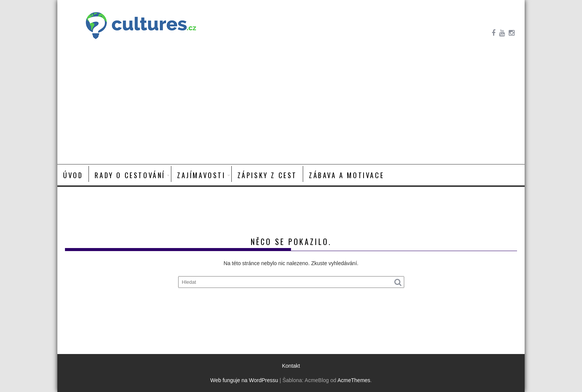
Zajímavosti (201, 175)
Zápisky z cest (267, 175)
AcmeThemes (354, 380)
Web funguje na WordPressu (244, 380)
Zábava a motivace (346, 175)
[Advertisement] (291, 107)
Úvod (73, 175)
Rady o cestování (130, 175)
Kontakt (291, 366)
